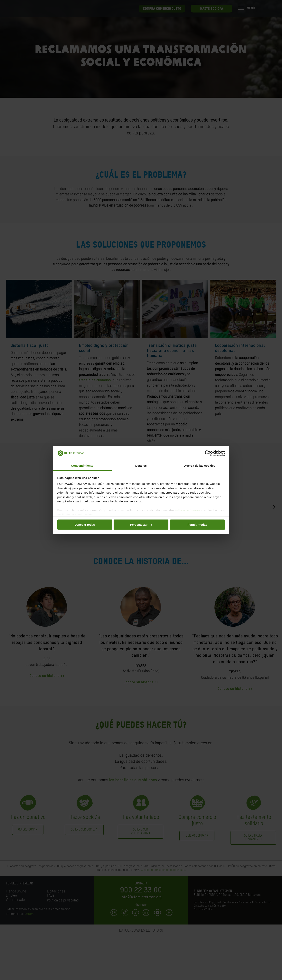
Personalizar (141, 524)
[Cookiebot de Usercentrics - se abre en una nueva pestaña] (208, 453)
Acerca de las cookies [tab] (200, 466)
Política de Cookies (188, 510)
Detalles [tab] (141, 466)
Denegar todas (85, 524)
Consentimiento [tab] (82, 466)
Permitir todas (197, 524)
